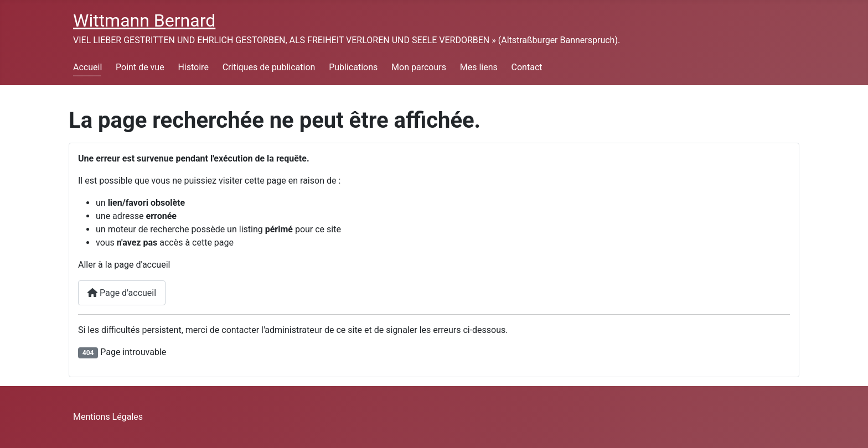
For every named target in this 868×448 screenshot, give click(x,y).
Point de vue (140, 67)
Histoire (193, 67)
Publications (353, 67)
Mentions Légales (108, 417)
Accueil (87, 67)
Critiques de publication (269, 67)
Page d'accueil (122, 293)
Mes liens (479, 67)
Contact (527, 67)
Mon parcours (419, 67)
